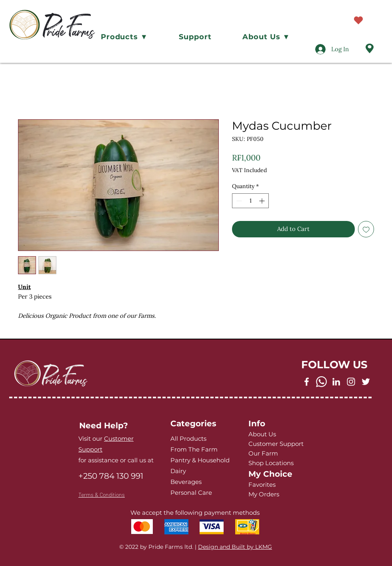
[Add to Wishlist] (366, 229)
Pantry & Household (200, 460)
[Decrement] (238, 201)
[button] (124, 37)
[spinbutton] (250, 201)
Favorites (262, 485)
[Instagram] (351, 382)
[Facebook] (307, 382)
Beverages (186, 482)
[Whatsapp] (321, 382)
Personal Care (191, 493)
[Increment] (263, 201)
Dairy (178, 471)
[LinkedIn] (336, 382)
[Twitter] (366, 382)
